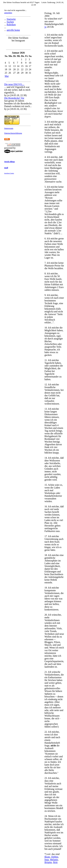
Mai (7, 76)
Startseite (11, 19)
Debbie (55, 857)
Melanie (54, 860)
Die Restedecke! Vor (14, 98)
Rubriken (11, 25)
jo (45, 27)
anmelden (8, 13)
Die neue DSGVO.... (14, 84)
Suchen (10, 22)
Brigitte (48, 862)
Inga (47, 860)
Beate (47, 857)
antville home (13, 30)
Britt (55, 862)
